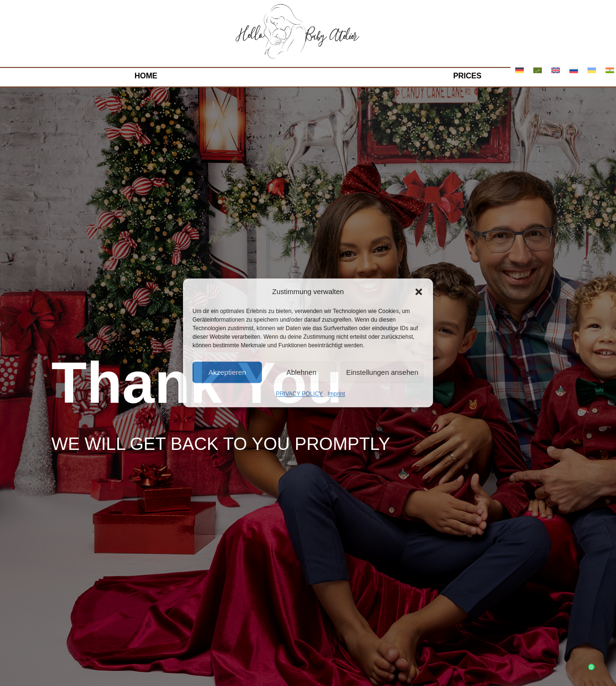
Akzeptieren (227, 372)
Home (146, 76)
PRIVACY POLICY (299, 394)
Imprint (336, 394)
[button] (419, 292)
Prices (467, 76)
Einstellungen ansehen (382, 372)
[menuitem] (520, 70)
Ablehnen (301, 372)
